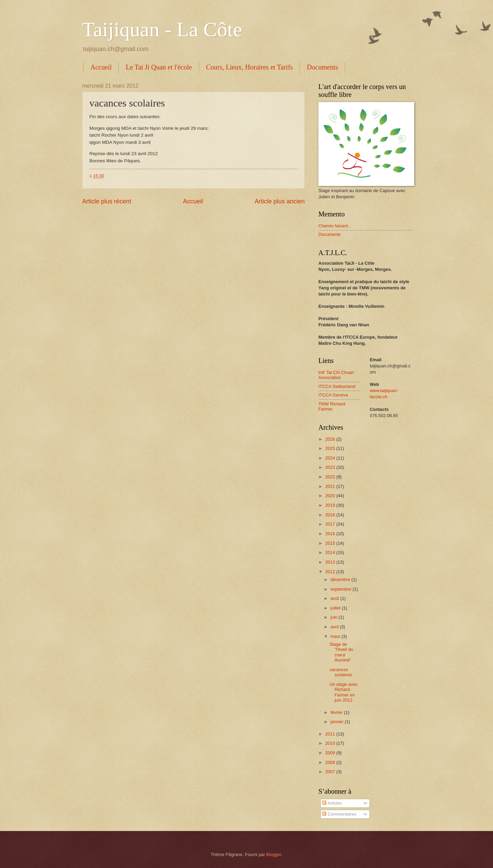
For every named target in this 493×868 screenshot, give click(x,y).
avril (335, 627)
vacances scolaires (341, 672)
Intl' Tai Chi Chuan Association (336, 375)
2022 (331, 477)
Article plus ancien (280, 201)
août (335, 598)
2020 (331, 496)
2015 (331, 543)
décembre (341, 580)
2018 (331, 515)
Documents (322, 67)
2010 (331, 743)
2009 (331, 753)
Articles (332, 803)
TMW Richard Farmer (332, 406)
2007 (331, 772)
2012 (331, 572)
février (337, 712)
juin (334, 617)
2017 (331, 524)
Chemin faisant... (335, 226)
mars (336, 636)
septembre (341, 589)
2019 (331, 505)
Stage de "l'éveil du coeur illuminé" (341, 652)
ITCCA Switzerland (337, 386)
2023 (331, 467)
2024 (331, 458)
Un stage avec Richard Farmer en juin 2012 (343, 692)
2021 (331, 486)
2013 (331, 562)
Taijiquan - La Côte (162, 29)
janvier (338, 722)
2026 (331, 439)
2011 (331, 734)
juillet (336, 608)
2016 (331, 534)
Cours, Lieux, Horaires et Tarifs (250, 67)
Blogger (274, 854)
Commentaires (339, 814)
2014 (331, 552)
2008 (331, 762)
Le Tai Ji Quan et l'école (159, 67)
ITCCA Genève (333, 395)
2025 (331, 448)
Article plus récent (107, 201)
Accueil (101, 67)
